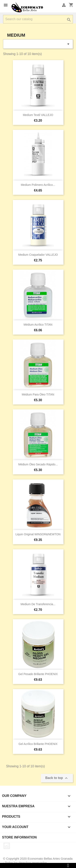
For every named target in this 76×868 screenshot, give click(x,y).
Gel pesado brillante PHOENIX (38, 674)
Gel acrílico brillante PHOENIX (38, 744)
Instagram (7, 846)
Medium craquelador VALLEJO (38, 255)
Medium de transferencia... (38, 604)
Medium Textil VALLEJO (38, 115)
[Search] (38, 19)
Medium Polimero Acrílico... (38, 185)
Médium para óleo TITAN (38, 394)
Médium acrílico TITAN (38, 325)
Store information (19, 837)
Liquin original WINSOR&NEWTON (38, 534)
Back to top (57, 778)
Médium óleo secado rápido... (38, 464)
